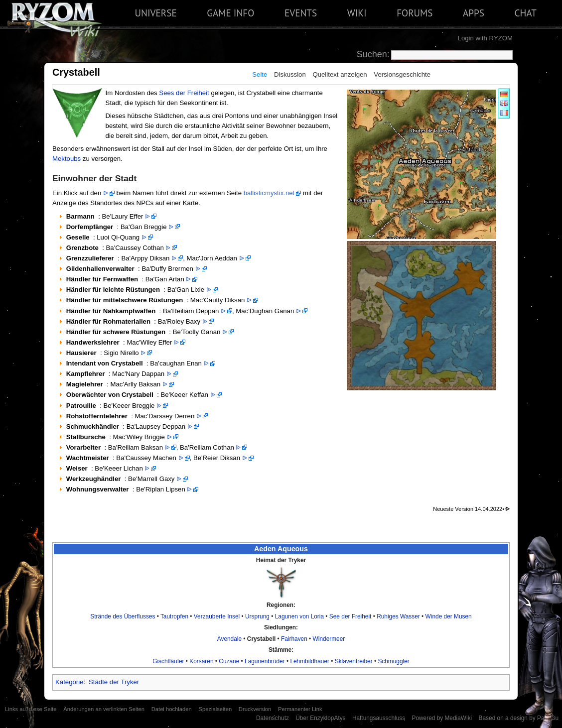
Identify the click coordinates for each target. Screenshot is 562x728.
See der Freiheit (351, 616)
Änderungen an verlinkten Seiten (104, 709)
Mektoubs (67, 159)
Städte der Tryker (114, 682)
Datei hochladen (172, 709)
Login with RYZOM (485, 38)
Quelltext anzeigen (340, 74)
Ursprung (257, 616)
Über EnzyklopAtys (320, 718)
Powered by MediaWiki (442, 718)
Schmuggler (393, 661)
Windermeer (329, 639)
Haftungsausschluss (379, 718)
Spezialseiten (215, 709)
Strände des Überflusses (123, 616)
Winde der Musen (449, 616)
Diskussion (290, 74)
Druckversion (255, 709)
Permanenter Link (300, 709)
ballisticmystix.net (269, 193)
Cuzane (229, 661)
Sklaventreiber (354, 661)
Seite (260, 74)
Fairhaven (294, 639)
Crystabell (261, 639)
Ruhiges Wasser (398, 616)
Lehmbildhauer (310, 661)
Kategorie (69, 682)
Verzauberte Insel (217, 616)
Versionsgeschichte (402, 74)
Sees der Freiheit (184, 93)
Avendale (229, 639)
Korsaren (201, 661)
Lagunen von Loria (299, 616)
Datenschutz (273, 718)
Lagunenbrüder (265, 661)
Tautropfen (174, 616)
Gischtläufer (168, 661)
